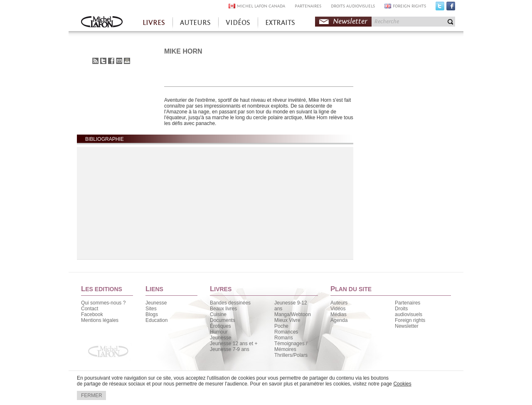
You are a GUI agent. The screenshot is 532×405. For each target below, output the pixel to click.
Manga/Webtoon (293, 314)
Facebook (451, 8)
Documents (223, 320)
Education (156, 320)
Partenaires (408, 303)
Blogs (152, 314)
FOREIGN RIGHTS (409, 6)
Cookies (402, 384)
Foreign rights (410, 320)
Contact (90, 309)
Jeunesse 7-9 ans (230, 349)
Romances (286, 332)
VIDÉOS (238, 23)
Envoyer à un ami (119, 61)
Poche (281, 326)
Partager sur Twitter (103, 61)
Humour (219, 332)
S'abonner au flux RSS (95, 61)
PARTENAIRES (308, 6)
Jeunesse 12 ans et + (234, 344)
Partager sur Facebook (111, 61)
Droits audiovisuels (409, 312)
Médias (339, 314)
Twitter (440, 8)
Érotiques (220, 326)
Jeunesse (156, 303)
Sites (151, 309)
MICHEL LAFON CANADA (261, 6)
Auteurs (339, 303)
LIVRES (154, 23)
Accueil (102, 23)
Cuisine (218, 314)
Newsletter (350, 21)
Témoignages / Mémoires (291, 346)
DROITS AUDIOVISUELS (353, 6)
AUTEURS (195, 23)
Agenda (339, 320)
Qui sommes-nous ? (103, 303)
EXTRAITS (280, 23)
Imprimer (127, 61)
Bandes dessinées (230, 303)
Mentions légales (100, 320)
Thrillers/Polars (291, 355)
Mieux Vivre (287, 320)
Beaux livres (223, 309)
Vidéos (338, 309)
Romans (284, 338)
